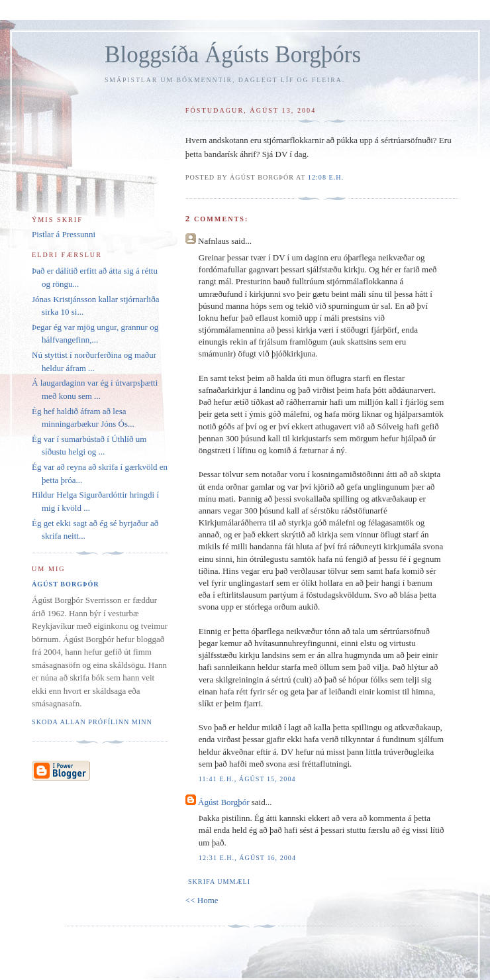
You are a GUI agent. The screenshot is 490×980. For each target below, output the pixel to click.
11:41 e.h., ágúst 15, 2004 (247, 779)
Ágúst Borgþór (223, 802)
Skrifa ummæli (219, 882)
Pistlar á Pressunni (64, 234)
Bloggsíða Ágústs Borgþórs (233, 55)
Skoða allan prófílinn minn (92, 722)
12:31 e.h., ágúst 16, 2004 (247, 858)
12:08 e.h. (326, 177)
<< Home (202, 900)
